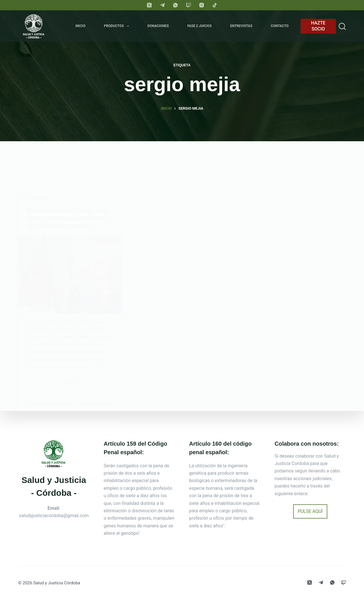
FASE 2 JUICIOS (200, 26)
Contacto (280, 26)
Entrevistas (241, 26)
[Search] (342, 26)
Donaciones (158, 26)
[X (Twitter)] (149, 5)
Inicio (80, 26)
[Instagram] (202, 5)
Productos (117, 26)
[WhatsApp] (175, 5)
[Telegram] (162, 5)
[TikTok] (215, 5)
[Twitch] (189, 5)
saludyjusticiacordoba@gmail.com (54, 516)
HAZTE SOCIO (318, 26)
